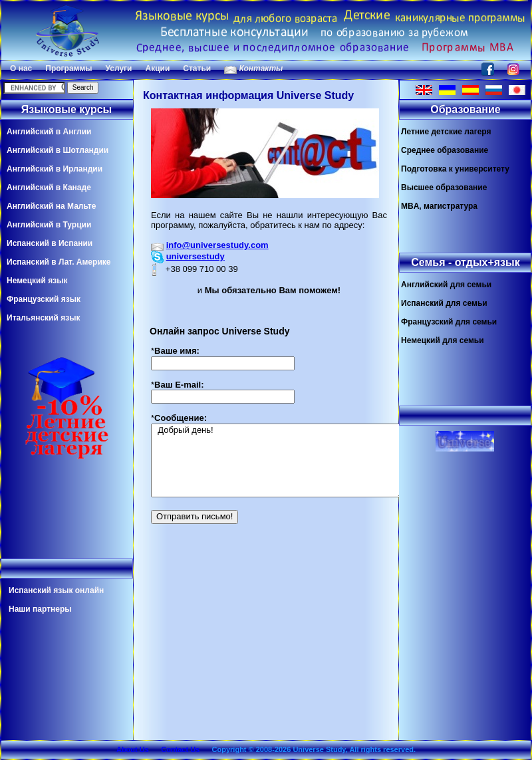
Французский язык (44, 299)
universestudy (196, 256)
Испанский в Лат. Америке (59, 262)
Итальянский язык (43, 318)
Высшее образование (444, 188)
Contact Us (180, 749)
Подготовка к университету (455, 169)
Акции (157, 68)
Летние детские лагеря (446, 132)
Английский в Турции (49, 225)
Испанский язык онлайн (56, 590)
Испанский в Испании (50, 243)
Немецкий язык (37, 281)
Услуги (119, 68)
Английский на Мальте (51, 206)
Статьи (197, 68)
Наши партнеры (40, 609)
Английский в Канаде (49, 188)
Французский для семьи (449, 322)
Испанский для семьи (444, 303)
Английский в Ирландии (55, 169)
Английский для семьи (446, 285)
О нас (21, 68)
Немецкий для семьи (443, 340)
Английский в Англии (49, 132)
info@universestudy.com (217, 245)
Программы (68, 68)
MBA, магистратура (439, 206)
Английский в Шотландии (58, 150)
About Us (133, 749)
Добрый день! (278, 460)
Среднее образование (445, 150)
